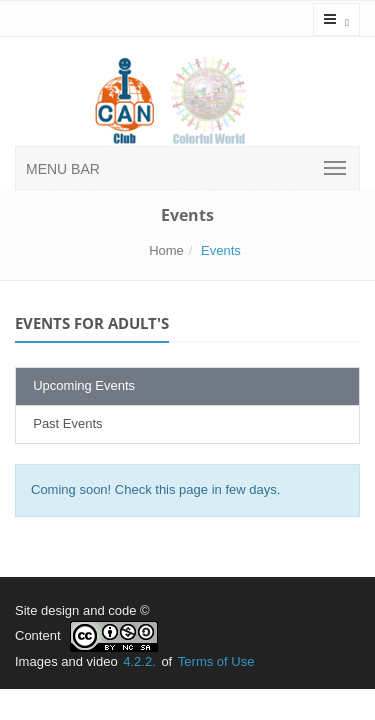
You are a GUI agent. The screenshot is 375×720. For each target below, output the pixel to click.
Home (166, 250)
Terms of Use (216, 661)
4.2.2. (139, 661)
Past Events (64, 423)
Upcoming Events (80, 385)
